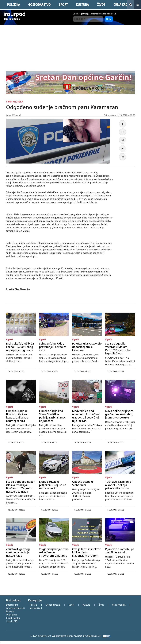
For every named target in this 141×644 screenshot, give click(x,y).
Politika (34, 605)
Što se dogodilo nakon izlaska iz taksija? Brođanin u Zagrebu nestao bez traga (21, 487)
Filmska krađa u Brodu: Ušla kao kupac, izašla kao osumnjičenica (17, 416)
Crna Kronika (119, 605)
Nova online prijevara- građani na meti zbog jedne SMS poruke (120, 414)
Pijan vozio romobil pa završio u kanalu (120, 551)
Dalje (109, 19)
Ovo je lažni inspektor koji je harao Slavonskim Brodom (86, 552)
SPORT (63, 5)
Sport (72, 605)
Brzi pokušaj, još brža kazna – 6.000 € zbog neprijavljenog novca (20, 347)
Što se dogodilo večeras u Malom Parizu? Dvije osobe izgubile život (118, 348)
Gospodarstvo (53, 605)
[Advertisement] (70, 45)
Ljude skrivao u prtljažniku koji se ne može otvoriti (53, 485)
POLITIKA (14, 5)
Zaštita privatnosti (15, 608)
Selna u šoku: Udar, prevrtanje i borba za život (53, 347)
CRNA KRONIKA (124, 5)
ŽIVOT (101, 5)
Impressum (12, 605)
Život (101, 605)
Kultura (86, 605)
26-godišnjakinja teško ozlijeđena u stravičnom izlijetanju (54, 552)
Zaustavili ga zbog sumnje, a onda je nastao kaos (18, 552)
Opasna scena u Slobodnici (83, 483)
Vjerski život (36, 608)
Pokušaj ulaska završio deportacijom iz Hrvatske (87, 347)
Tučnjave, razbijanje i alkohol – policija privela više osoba (119, 485)
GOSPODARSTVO (39, 5)
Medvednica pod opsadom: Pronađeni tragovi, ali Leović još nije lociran (86, 416)
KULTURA (82, 5)
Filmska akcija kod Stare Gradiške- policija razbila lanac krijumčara (52, 416)
